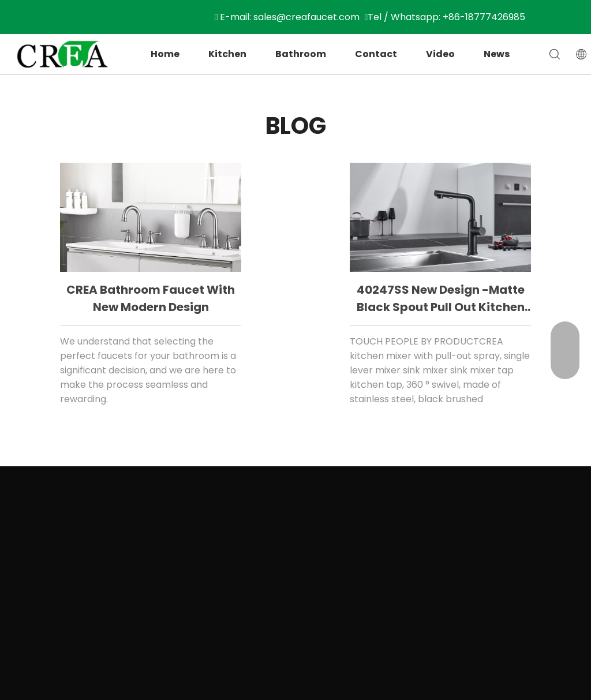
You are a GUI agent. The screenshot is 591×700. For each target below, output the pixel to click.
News (497, 54)
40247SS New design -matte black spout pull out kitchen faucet (441, 299)
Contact (376, 54)
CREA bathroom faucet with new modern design (151, 298)
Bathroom (301, 54)
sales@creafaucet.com (306, 17)
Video (440, 54)
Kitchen (227, 54)
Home (165, 54)
